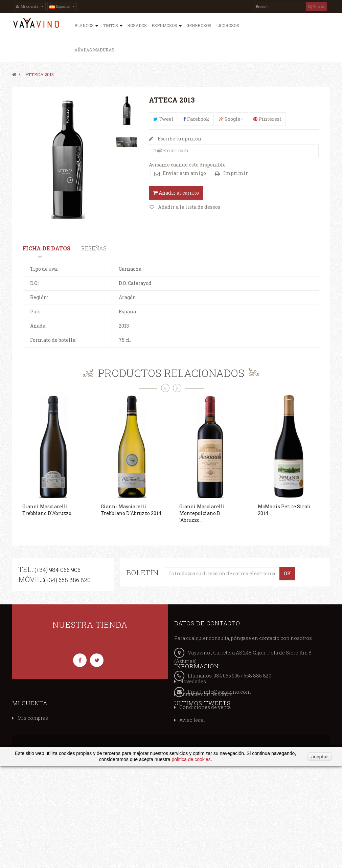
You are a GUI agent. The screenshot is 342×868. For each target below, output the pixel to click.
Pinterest (267, 119)
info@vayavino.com (227, 692)
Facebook (196, 119)
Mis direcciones (199, 760)
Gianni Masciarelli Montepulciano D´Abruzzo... (202, 513)
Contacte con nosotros (44, 747)
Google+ (231, 119)
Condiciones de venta (43, 760)
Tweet (163, 119)
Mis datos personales (204, 773)
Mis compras (195, 734)
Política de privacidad (43, 786)
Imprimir (236, 173)
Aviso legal (30, 773)
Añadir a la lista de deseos (189, 207)
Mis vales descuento (203, 747)
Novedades (31, 734)
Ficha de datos (46, 248)
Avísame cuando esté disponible (187, 165)
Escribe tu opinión (179, 139)
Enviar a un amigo (184, 173)
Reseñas (94, 248)
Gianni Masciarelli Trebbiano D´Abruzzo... (48, 510)
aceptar (320, 859)
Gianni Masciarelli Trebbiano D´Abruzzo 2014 (131, 510)
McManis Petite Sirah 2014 (284, 510)
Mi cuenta (192, 719)
